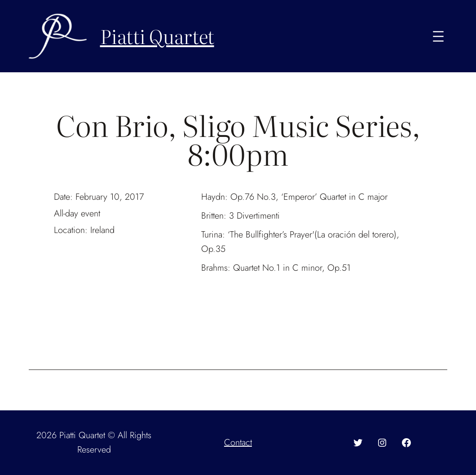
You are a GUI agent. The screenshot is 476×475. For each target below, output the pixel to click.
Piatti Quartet (157, 36)
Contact (238, 442)
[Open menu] (438, 36)
